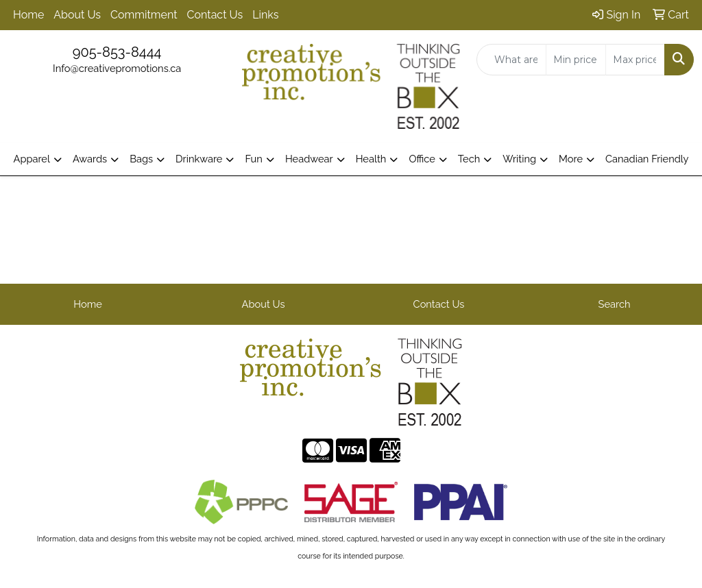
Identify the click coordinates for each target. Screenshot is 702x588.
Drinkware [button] (199, 159)
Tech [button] (469, 159)
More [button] (571, 159)
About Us (77, 15)
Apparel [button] (31, 159)
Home (28, 15)
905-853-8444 (117, 52)
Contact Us (215, 15)
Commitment (144, 15)
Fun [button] (253, 159)
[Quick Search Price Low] (576, 60)
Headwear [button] (309, 159)
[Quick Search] (511, 60)
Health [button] (371, 159)
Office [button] (422, 159)
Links (265, 15)
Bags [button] (141, 159)
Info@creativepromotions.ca (117, 68)
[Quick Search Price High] (635, 60)
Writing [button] (519, 159)
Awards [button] (90, 159)
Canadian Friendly (647, 159)
